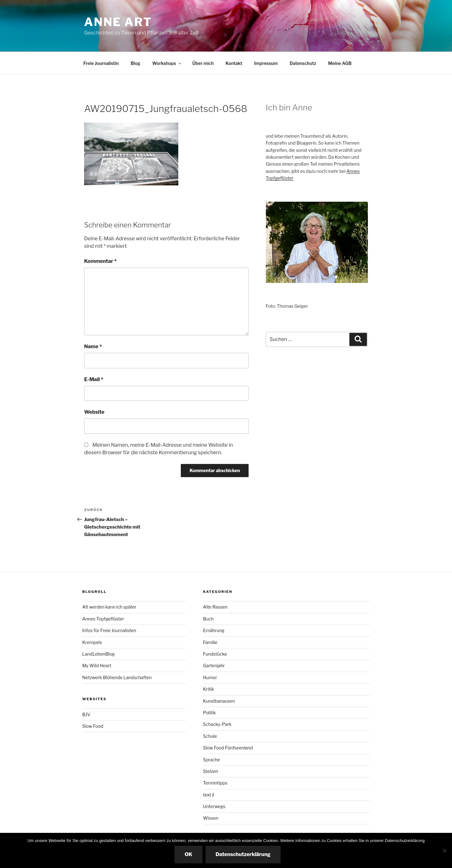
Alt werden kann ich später (109, 607)
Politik (210, 713)
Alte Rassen (215, 607)
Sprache (212, 760)
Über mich (203, 63)
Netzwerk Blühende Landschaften (117, 677)
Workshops (167, 63)
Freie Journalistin (101, 63)
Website (94, 412)
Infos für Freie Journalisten (109, 630)
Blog (135, 63)
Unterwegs (214, 806)
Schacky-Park (217, 724)
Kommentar (100, 261)
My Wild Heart (97, 666)
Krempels (92, 642)
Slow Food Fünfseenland (228, 748)
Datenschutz (303, 63)
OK (188, 854)
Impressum (266, 63)
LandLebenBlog (98, 654)
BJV (86, 714)
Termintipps (215, 783)
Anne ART (118, 22)
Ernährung (214, 630)
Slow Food (93, 726)
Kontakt (234, 63)
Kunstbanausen (219, 701)
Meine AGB (340, 63)
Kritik (209, 689)
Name (93, 346)
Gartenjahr (214, 666)
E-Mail (94, 379)
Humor (210, 677)
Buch (208, 619)
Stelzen (211, 771)
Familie (210, 642)
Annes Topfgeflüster (103, 619)
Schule (210, 736)
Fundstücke (215, 654)
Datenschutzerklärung (243, 854)
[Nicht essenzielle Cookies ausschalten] (444, 850)
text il (209, 795)
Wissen (211, 818)
